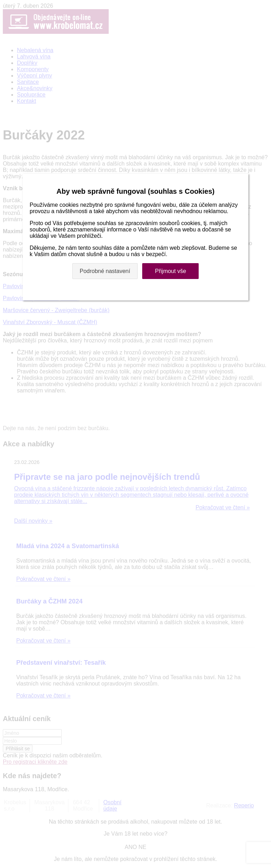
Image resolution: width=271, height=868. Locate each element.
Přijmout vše (170, 271)
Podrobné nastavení (105, 271)
